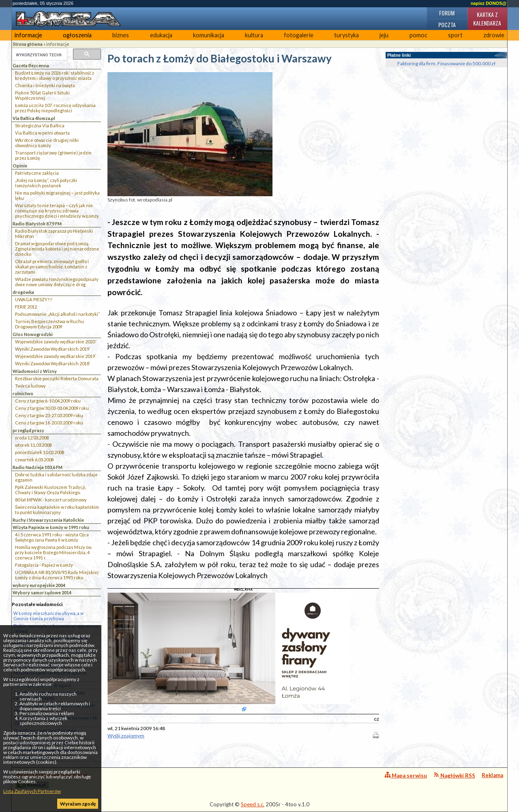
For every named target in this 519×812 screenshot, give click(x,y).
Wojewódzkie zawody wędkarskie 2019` (56, 356)
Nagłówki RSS (454, 775)
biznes (121, 35)
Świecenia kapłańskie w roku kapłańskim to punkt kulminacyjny (57, 510)
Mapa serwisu (406, 775)
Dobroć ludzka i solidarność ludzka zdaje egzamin (56, 477)
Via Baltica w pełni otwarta (42, 133)
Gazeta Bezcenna (31, 65)
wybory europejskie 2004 (39, 585)
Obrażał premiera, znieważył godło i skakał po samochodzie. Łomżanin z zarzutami (52, 267)
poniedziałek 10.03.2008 (40, 452)
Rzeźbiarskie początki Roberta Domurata (57, 378)
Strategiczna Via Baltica (40, 125)
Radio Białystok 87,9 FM (37, 224)
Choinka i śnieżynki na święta (45, 85)
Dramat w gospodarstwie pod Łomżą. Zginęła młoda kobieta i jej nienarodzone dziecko (57, 249)
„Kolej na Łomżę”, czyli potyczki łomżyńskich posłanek (46, 183)
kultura (254, 35)
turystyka (346, 35)
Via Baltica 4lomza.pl (34, 118)
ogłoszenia (77, 35)
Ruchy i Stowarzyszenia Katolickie (48, 520)
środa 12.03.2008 (32, 438)
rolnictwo (23, 393)
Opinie (20, 166)
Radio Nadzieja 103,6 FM (38, 467)
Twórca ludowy (30, 386)
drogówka (23, 292)
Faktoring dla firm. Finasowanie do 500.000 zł (446, 63)
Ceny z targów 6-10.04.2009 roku (48, 401)
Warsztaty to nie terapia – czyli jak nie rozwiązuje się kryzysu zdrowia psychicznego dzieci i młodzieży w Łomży (57, 211)
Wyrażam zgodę (78, 804)
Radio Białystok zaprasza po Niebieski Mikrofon (54, 234)
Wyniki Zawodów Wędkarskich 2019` (53, 349)
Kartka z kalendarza (487, 19)
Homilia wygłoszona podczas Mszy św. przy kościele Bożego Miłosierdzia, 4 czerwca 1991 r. (54, 552)
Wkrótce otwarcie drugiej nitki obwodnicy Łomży (47, 143)
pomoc (418, 35)
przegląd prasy (28, 430)
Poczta (447, 25)
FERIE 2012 (26, 307)
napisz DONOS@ (489, 3)
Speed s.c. (253, 804)
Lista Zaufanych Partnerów (32, 791)
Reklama (492, 775)
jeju (384, 35)
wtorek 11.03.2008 (33, 445)
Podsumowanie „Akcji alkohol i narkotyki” (57, 314)
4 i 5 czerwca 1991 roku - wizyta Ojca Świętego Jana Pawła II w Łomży (52, 537)
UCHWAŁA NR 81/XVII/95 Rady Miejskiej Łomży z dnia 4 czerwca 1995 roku (57, 575)
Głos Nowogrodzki (33, 334)
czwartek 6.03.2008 (34, 460)
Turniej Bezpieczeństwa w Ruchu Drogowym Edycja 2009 (49, 324)
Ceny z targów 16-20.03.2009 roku (49, 423)
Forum (447, 13)
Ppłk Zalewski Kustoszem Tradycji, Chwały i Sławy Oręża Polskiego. (50, 490)
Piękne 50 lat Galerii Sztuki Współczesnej (42, 95)
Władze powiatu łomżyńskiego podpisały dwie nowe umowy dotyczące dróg (57, 282)
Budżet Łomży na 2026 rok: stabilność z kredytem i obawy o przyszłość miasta (55, 75)
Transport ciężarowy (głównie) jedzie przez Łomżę (53, 155)
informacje (28, 35)
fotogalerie (299, 35)
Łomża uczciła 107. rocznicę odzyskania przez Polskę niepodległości (55, 108)
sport (455, 35)
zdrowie (494, 35)
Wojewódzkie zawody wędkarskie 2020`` (56, 342)
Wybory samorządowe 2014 (42, 592)
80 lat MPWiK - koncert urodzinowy (51, 500)
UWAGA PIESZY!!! (34, 299)
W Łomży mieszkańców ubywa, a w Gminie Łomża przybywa (48, 616)
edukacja (161, 35)
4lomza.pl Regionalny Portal (51, 780)
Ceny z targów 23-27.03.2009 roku (49, 415)
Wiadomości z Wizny (35, 371)
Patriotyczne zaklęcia (37, 173)
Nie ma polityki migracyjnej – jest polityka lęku (57, 195)
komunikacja (209, 35)
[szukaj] (39, 55)
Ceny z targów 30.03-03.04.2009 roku (52, 408)
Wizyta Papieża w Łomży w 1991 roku (51, 527)
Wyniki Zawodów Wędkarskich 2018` (53, 363)
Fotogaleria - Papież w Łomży (44, 565)
